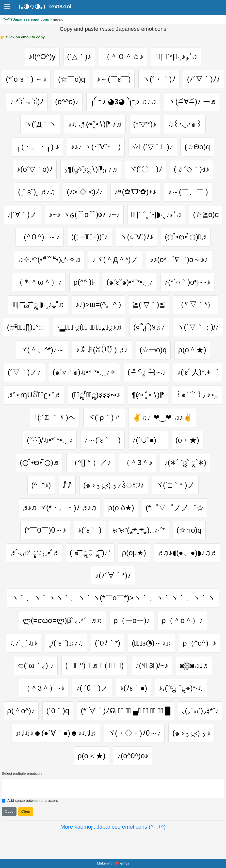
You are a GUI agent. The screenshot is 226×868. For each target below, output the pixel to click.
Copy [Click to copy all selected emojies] (9, 811)
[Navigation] (7, 7)
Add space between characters (33, 800)
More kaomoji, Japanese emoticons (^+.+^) (113, 827)
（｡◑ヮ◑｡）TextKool (43, 7)
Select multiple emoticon (22, 773)
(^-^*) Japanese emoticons (26, 19)
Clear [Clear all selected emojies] (26, 811)
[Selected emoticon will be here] (113, 788)
